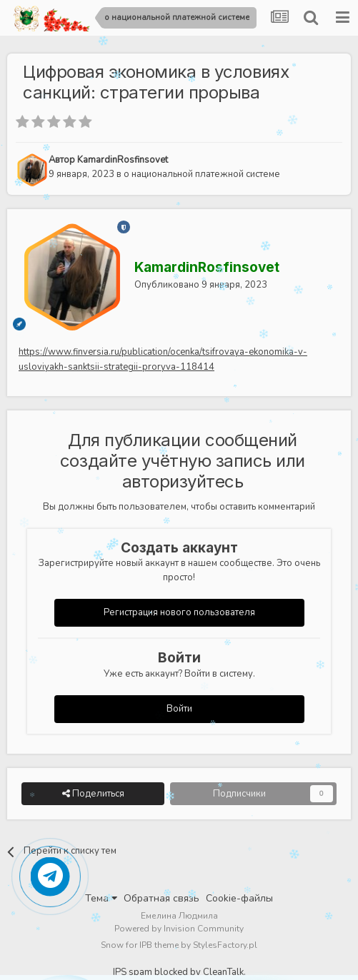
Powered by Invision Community (179, 929)
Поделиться (93, 794)
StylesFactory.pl (225, 945)
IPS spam (133, 972)
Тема (101, 898)
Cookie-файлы (239, 898)
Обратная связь (161, 898)
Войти (179, 709)
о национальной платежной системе (202, 174)
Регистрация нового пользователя (179, 612)
